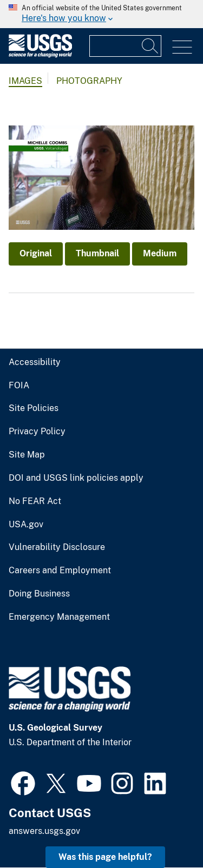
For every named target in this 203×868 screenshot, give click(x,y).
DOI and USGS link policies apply (76, 478)
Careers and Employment (60, 571)
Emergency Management (59, 617)
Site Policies (34, 408)
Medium (160, 253)
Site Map (27, 455)
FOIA (19, 386)
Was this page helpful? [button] (105, 857)
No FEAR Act (35, 501)
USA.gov (26, 525)
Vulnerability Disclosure (57, 547)
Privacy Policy (37, 432)
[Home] (40, 55)
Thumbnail (97, 253)
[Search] (150, 46)
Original (36, 253)
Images (25, 81)
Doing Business (39, 594)
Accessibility (35, 362)
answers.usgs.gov (44, 831)
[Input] (125, 46)
